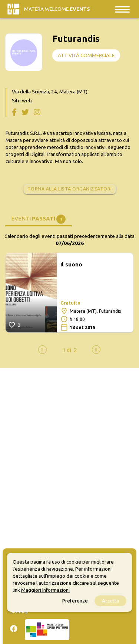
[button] (67, 350)
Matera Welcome (57, 9)
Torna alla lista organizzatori (70, 189)
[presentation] (42, 350)
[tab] (39, 218)
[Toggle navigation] (122, 9)
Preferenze (75, 601)
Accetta (110, 601)
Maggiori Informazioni (45, 590)
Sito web (22, 100)
